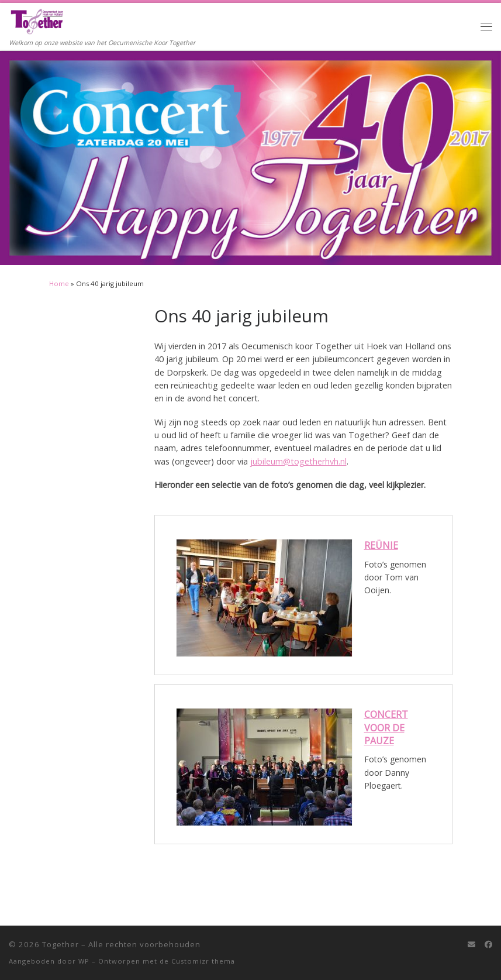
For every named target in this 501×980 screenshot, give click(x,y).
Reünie (381, 545)
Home (59, 283)
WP (84, 961)
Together (61, 944)
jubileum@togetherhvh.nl (298, 461)
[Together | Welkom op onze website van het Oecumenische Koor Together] (37, 20)
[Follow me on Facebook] (488, 944)
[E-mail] (471, 944)
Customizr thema (203, 961)
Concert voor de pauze (386, 728)
